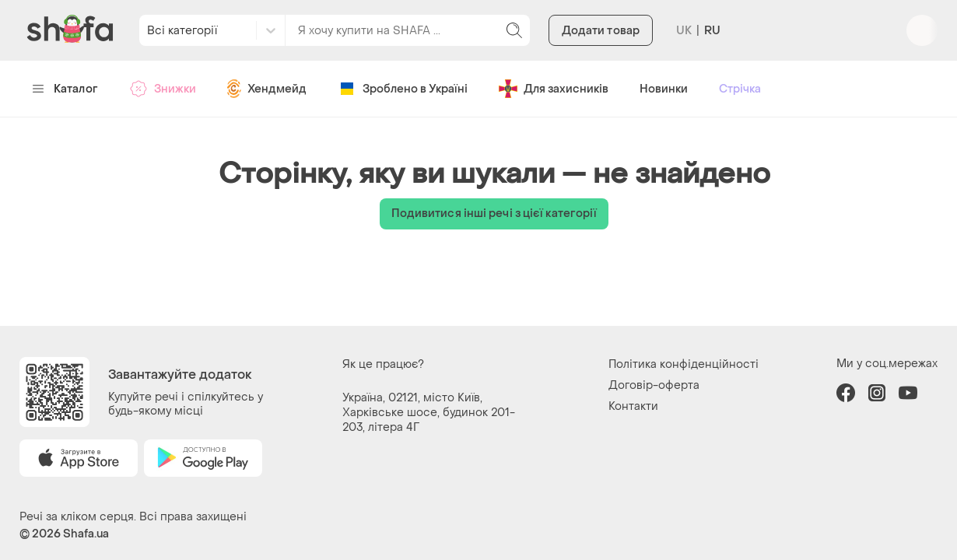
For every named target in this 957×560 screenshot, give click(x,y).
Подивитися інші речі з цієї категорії (494, 213)
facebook (846, 393)
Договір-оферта (654, 385)
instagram (877, 393)
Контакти (633, 406)
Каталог (65, 89)
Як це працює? (383, 364)
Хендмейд (267, 89)
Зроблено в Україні (403, 89)
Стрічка (740, 89)
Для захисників (554, 89)
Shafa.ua (86, 534)
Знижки (163, 89)
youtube (908, 393)
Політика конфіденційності (684, 364)
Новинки (664, 89)
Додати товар (601, 31)
